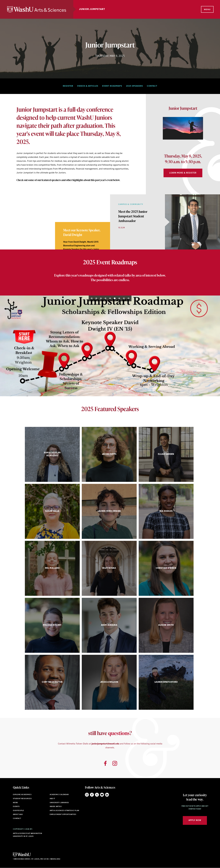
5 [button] (110, 298)
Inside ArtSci (56, 807)
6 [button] (115, 298)
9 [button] (128, 298)
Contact (152, 86)
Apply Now (195, 820)
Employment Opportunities (63, 815)
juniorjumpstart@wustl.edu (105, 744)
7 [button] (119, 298)
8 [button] (124, 298)
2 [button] (11, 242)
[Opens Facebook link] (105, 763)
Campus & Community (131, 204)
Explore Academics (22, 795)
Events (16, 807)
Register (68, 86)
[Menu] (207, 9)
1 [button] (7, 242)
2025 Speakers (134, 86)
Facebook (92, 795)
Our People (18, 811)
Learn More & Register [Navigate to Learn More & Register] (183, 173)
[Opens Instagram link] (115, 763)
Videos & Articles (88, 86)
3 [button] (101, 298)
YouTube (102, 795)
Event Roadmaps (112, 86)
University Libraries (59, 803)
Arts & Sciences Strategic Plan (64, 811)
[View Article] (133, 216)
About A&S (18, 815)
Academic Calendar (59, 795)
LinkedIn (107, 795)
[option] (183, 129)
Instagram (87, 795)
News (15, 803)
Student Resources (22, 799)
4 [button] (105, 298)
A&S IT (52, 799)
